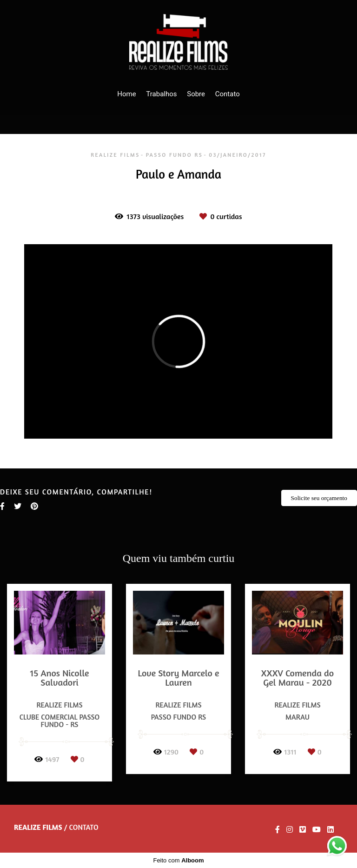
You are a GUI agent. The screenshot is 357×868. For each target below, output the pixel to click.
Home (126, 94)
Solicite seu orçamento (319, 498)
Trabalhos (161, 94)
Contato (228, 94)
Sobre (196, 94)
